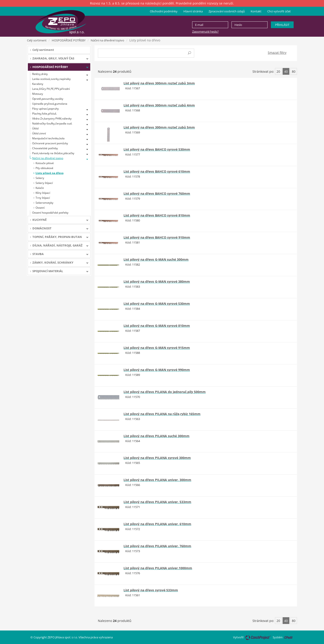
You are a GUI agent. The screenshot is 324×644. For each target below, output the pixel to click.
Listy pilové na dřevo (49, 173)
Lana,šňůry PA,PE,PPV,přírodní (51, 89)
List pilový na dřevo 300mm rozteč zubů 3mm (159, 83)
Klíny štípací (43, 193)
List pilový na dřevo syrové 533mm (151, 590)
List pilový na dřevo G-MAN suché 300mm (156, 259)
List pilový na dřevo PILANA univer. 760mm (157, 546)
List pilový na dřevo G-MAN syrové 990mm (157, 370)
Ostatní (40, 208)
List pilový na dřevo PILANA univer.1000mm (158, 568)
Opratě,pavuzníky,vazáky (48, 99)
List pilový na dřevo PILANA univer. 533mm (157, 502)
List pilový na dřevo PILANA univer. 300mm (157, 480)
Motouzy (38, 94)
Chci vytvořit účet (279, 11)
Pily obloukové (44, 168)
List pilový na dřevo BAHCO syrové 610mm (157, 171)
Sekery (40, 178)
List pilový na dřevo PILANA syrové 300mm (157, 458)
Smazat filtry (277, 53)
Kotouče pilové (45, 163)
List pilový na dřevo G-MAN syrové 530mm (157, 304)
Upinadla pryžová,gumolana (50, 104)
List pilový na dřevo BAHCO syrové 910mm (157, 237)
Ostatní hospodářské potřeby (50, 213)
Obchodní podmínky (164, 11)
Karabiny (38, 84)
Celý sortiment (37, 40)
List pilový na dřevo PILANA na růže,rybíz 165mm (162, 414)
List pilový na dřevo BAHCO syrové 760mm (157, 193)
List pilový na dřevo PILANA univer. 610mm (157, 524)
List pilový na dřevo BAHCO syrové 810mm (157, 215)
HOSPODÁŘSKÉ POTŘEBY (69, 40)
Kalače (40, 188)
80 (294, 71)
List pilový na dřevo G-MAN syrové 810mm (157, 326)
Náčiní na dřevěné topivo (107, 40)
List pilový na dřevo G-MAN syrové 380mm (157, 281)
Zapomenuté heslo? (205, 32)
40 (286, 71)
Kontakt (256, 11)
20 (278, 71)
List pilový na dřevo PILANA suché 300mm (156, 436)
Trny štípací (43, 198)
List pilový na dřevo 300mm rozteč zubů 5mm (159, 127)
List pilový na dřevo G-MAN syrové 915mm (157, 348)
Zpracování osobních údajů (227, 11)
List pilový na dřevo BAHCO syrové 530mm (157, 149)
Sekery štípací (44, 183)
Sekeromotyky (44, 203)
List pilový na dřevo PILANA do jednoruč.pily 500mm (165, 392)
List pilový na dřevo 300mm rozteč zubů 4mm (159, 105)
